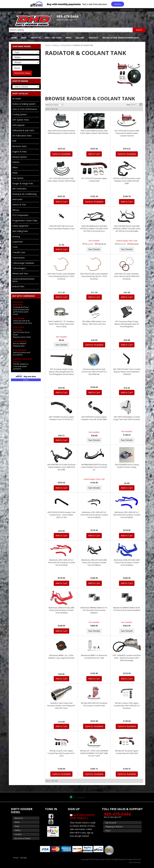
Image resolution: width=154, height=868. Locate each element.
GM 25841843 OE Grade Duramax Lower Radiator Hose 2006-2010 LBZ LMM (61, 467)
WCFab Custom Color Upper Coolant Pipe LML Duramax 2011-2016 (61, 753)
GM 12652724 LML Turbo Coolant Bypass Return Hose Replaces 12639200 (127, 372)
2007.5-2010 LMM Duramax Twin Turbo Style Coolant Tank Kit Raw (94, 132)
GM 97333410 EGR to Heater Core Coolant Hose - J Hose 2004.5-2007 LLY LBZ (61, 515)
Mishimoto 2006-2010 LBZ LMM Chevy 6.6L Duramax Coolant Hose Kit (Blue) (127, 562)
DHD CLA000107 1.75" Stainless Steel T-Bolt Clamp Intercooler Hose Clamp (61, 324)
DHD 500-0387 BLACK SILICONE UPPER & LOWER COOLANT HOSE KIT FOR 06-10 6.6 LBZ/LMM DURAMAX (127, 229)
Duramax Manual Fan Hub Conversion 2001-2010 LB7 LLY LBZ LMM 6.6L (94, 372)
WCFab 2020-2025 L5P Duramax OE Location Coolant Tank (94, 704)
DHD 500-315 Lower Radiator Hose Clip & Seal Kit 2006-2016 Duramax (127, 276)
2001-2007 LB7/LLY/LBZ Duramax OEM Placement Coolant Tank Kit (61, 132)
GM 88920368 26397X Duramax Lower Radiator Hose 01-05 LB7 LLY (94, 467)
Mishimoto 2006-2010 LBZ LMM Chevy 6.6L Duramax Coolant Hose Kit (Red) (61, 610)
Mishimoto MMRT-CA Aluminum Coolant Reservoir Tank (94, 657)
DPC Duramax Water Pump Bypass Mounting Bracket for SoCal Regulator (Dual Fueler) (61, 372)
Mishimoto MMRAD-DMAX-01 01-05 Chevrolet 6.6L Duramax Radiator (94, 610)
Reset (17, 68)
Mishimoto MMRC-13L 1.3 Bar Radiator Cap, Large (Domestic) (61, 657)
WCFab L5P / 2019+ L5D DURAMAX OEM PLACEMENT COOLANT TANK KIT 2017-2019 (94, 753)
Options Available (61, 154)
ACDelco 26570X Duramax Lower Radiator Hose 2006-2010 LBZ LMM (127, 181)
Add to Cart (94, 154)
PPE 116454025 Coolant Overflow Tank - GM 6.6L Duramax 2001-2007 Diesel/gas (127, 658)
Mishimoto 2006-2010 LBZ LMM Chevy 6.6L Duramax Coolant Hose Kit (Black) (94, 562)
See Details (94, 249)
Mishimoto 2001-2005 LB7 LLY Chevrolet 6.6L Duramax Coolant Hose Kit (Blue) (127, 515)
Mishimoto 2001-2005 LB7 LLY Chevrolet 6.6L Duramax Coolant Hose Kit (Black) (94, 515)
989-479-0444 (117, 814)
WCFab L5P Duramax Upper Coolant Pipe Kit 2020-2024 (127, 752)
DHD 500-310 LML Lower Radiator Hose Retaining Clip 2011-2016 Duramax (61, 276)
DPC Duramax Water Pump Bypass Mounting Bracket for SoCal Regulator (127, 324)
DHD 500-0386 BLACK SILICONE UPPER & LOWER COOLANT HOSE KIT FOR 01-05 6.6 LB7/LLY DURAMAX (94, 229)
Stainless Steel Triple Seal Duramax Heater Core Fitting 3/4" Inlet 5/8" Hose (61, 706)
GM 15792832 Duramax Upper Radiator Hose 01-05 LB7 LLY (61, 418)
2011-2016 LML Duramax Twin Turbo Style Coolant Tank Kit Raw (61, 180)
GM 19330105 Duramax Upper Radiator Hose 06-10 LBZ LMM (94, 418)
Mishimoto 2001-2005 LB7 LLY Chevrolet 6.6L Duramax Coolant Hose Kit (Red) (61, 562)
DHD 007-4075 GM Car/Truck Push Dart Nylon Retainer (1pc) (61, 227)
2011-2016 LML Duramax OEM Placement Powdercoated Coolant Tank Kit (127, 133)
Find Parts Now (22, 73)
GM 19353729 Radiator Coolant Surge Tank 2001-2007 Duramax (127, 418)
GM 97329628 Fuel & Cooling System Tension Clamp (127, 466)
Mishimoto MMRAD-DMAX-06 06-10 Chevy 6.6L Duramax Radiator (127, 609)
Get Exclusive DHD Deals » (82, 816)
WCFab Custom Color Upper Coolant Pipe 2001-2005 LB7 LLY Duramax (127, 706)
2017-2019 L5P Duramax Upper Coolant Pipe (94, 180)
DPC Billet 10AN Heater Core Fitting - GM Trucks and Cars (94, 323)
